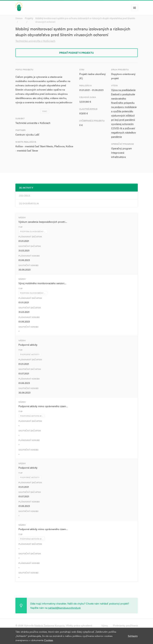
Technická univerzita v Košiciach (35, 41)
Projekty (29, 18)
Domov (19, 18)
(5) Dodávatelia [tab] (29, 203)
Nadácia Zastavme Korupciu (49, 625)
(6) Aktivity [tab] (26, 188)
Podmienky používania (125, 625)
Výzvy (105, 625)
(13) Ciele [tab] (25, 196)
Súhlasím (133, 636)
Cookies (49, 640)
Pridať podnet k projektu (77, 53)
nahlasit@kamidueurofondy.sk (64, 608)
